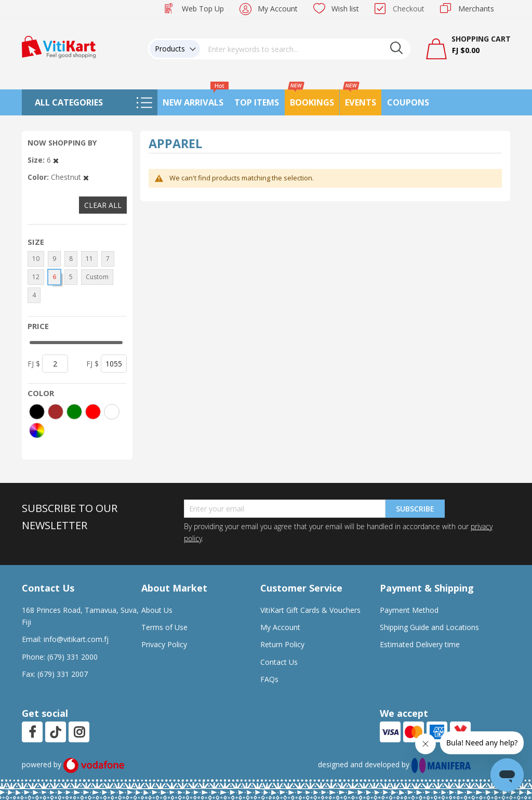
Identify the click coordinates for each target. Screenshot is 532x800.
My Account (278, 9)
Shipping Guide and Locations (429, 627)
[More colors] (37, 430)
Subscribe (415, 509)
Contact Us (279, 662)
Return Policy (282, 644)
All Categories (69, 102)
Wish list (345, 9)
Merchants (476, 9)
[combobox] (305, 49)
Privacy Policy (164, 644)
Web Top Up (203, 9)
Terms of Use (164, 627)
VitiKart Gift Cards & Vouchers (310, 610)
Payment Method (409, 610)
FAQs (269, 679)
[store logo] (59, 46)
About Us (157, 610)
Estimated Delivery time (420, 644)
